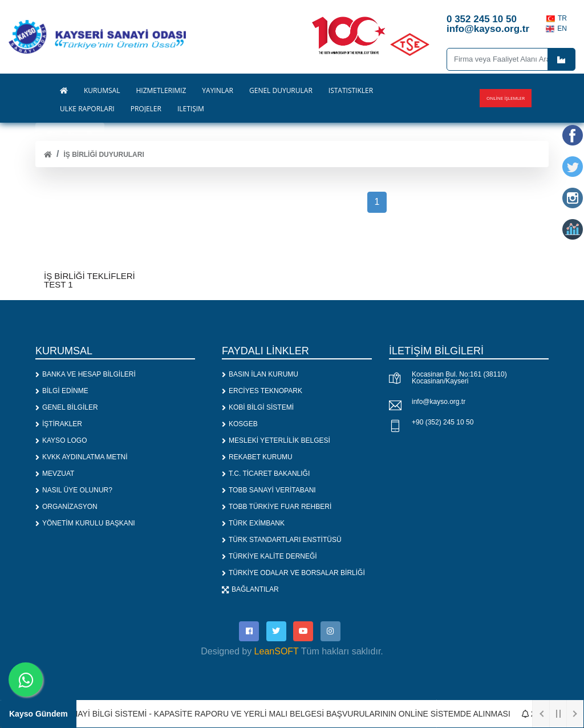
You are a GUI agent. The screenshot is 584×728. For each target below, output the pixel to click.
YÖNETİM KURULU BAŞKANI (85, 523)
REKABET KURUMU (257, 457)
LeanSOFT (277, 651)
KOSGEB (240, 424)
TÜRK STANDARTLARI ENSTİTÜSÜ (282, 540)
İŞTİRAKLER (59, 424)
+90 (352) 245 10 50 (443, 422)
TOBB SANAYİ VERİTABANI (269, 490)
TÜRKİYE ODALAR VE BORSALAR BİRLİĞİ (293, 573)
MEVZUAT (55, 474)
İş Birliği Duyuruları (104, 155)
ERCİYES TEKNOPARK (262, 391)
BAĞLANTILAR (250, 589)
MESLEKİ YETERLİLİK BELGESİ (276, 440)
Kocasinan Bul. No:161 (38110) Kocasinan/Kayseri (459, 378)
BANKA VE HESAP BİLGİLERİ (86, 374)
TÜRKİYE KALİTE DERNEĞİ (269, 556)
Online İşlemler (506, 98)
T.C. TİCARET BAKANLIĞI (266, 474)
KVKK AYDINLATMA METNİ (82, 457)
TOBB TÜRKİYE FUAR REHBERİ (277, 507)
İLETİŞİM (191, 109)
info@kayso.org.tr (439, 402)
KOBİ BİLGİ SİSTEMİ (258, 407)
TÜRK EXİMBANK (253, 523)
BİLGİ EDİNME (62, 391)
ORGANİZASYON (66, 507)
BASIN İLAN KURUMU (260, 374)
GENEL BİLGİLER (67, 407)
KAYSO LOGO (61, 440)
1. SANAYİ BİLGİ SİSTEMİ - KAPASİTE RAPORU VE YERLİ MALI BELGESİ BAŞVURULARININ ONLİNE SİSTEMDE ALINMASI (281, 714)
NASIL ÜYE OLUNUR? (74, 490)
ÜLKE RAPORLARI (87, 109)
